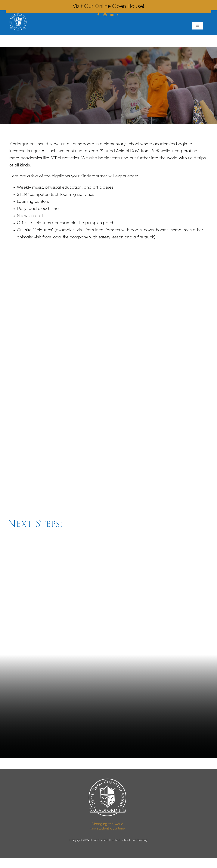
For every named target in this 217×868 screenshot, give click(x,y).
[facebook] (98, 15)
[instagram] (105, 15)
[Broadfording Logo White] (18, 16)
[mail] (119, 15)
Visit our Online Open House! (108, 6)
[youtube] (112, 15)
